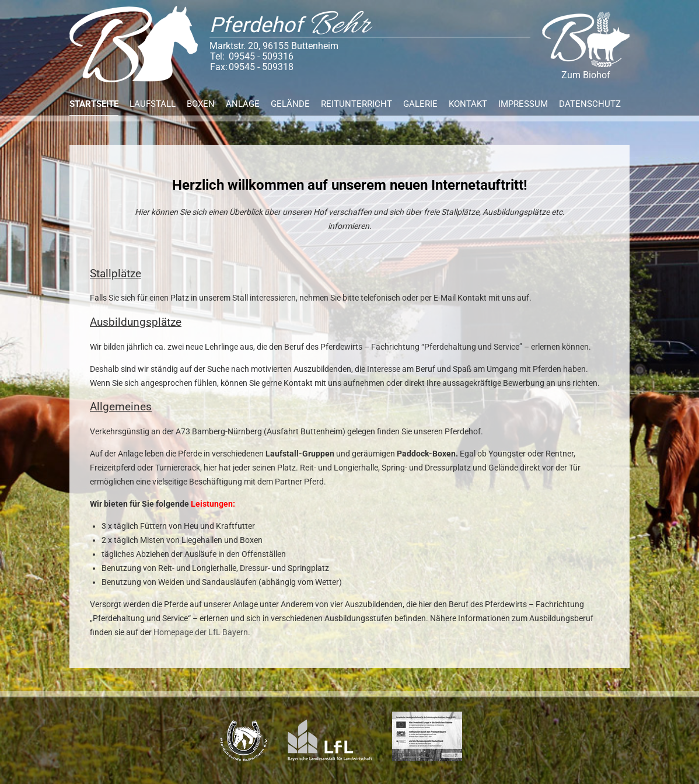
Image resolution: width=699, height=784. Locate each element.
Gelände (290, 104)
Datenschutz (590, 104)
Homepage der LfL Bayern (201, 632)
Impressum (523, 104)
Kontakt (468, 104)
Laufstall (153, 104)
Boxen (201, 104)
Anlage (243, 104)
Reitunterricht (357, 104)
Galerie (420, 104)
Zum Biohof (586, 46)
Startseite (94, 104)
